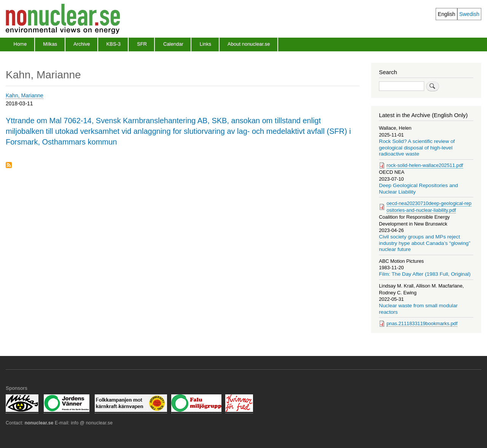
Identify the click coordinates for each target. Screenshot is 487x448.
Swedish (469, 14)
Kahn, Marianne (25, 95)
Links (205, 44)
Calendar (173, 44)
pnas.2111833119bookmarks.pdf (422, 323)
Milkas (50, 44)
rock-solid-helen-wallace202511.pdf (425, 165)
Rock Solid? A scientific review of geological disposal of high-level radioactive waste (417, 148)
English (447, 14)
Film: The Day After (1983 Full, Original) (425, 274)
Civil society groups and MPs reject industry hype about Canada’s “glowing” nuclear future (425, 243)
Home (20, 44)
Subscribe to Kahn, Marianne (9, 166)
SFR (142, 44)
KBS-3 (113, 44)
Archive (82, 44)
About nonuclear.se (249, 44)
